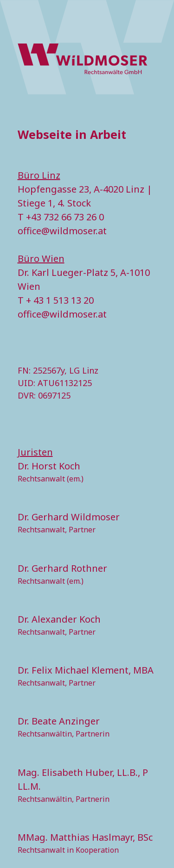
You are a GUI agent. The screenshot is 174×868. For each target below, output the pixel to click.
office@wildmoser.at (62, 231)
